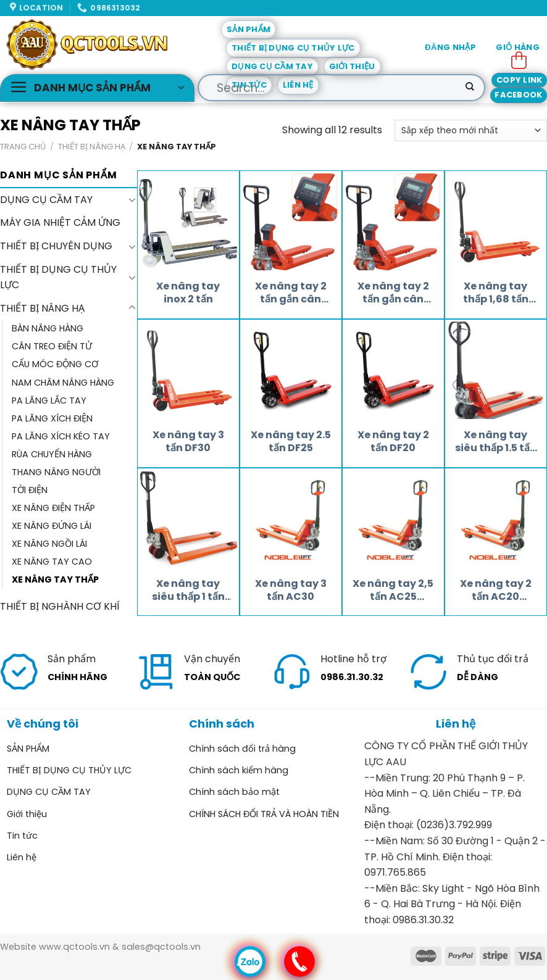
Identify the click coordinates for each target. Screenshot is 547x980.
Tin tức (249, 85)
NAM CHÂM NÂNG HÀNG (63, 382)
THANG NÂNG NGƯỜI (56, 471)
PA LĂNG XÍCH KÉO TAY (61, 436)
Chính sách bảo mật (234, 792)
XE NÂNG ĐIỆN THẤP (53, 508)
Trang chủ (23, 147)
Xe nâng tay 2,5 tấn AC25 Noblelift (393, 591)
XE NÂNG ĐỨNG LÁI (52, 526)
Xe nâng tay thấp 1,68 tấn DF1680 (496, 293)
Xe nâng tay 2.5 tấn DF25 (291, 442)
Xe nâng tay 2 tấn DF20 (393, 442)
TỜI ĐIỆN (30, 490)
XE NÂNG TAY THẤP (55, 579)
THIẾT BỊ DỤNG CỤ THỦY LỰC (293, 48)
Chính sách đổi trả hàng (242, 749)
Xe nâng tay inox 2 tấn (188, 293)
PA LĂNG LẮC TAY (49, 400)
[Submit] (470, 88)
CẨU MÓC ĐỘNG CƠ (55, 364)
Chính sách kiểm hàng (239, 770)
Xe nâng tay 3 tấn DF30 (188, 442)
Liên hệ (298, 85)
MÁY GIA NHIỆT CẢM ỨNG (60, 222)
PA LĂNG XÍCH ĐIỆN (52, 418)
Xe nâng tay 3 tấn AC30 (291, 591)
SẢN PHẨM (248, 29)
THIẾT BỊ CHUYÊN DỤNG (56, 246)
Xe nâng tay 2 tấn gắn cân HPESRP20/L (291, 293)
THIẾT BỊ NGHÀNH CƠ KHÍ (60, 606)
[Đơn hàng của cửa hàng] (471, 131)
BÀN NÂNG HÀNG (48, 328)
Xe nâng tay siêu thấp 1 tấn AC (188, 591)
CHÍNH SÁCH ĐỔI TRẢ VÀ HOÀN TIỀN (264, 814)
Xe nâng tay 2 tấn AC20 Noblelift (496, 591)
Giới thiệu (352, 66)
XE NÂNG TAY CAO (52, 562)
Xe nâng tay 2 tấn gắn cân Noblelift (393, 293)
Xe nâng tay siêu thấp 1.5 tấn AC (496, 442)
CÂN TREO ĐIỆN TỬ (52, 346)
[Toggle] (132, 199)
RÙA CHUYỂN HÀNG (52, 454)
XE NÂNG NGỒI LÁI (49, 544)
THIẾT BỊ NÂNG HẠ (92, 147)
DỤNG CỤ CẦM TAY (272, 66)
